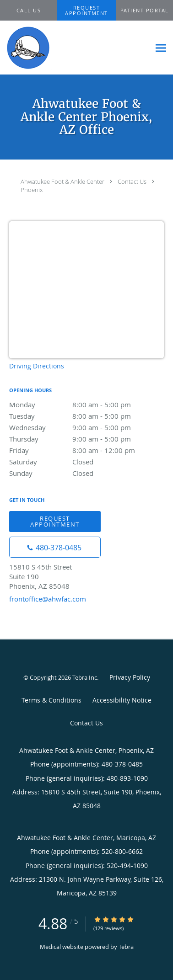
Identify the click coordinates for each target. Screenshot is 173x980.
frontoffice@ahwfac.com (48, 599)
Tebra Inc (85, 677)
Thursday (86, 439)
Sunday (86, 473)
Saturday (86, 462)
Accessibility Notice (122, 700)
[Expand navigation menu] (161, 48)
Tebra (126, 947)
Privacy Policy (130, 677)
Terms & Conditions (51, 700)
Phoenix (32, 190)
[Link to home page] (34, 48)
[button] (87, 11)
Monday (86, 405)
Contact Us (132, 181)
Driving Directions (37, 366)
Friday (86, 450)
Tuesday (86, 416)
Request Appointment (55, 521)
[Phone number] (55, 547)
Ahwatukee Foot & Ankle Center (62, 181)
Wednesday (86, 427)
